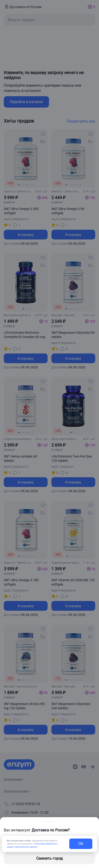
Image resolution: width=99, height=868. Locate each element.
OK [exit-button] (81, 844)
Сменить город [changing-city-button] (49, 858)
